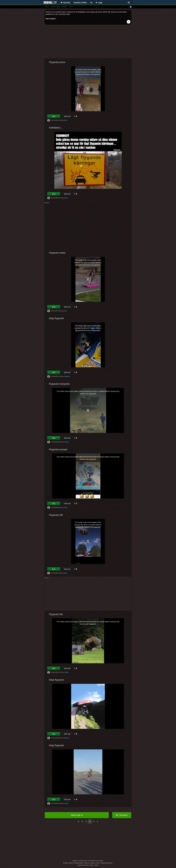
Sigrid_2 (67, 738)
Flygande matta (57, 253)
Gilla (54, 116)
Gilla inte (67, 116)
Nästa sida (77, 815)
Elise (66, 120)
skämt (47, 7)
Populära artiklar (80, 3)
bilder (64, 7)
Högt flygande (56, 318)
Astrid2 (67, 442)
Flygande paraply (58, 449)
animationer (55, 7)
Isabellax (67, 376)
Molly (66, 198)
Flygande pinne (57, 62)
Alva (66, 311)
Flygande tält (56, 515)
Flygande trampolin (59, 384)
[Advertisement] (88, 42)
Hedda (66, 672)
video (71, 7)
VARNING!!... (56, 128)
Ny (91, 3)
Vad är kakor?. (51, 19)
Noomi (66, 803)
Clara (66, 508)
